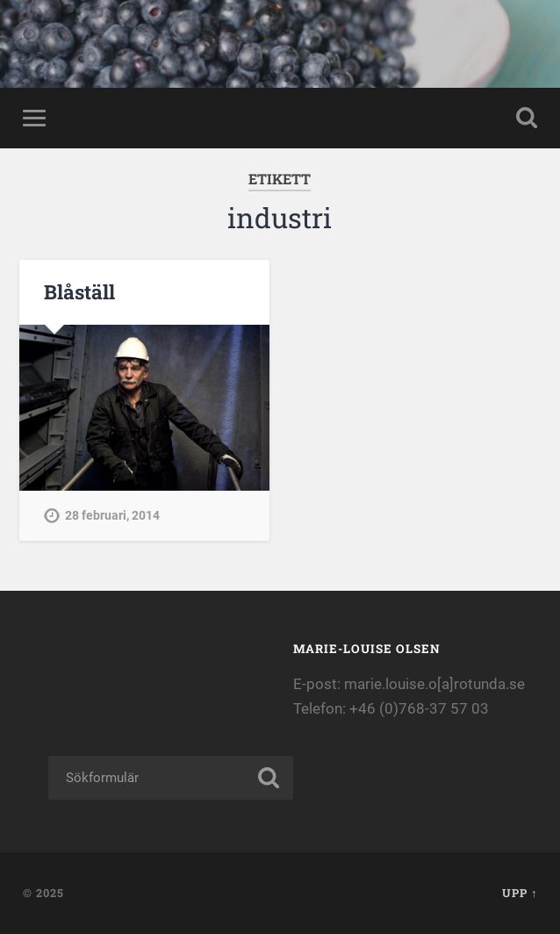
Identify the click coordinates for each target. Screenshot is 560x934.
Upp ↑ (520, 893)
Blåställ (79, 291)
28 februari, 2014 (112, 516)
